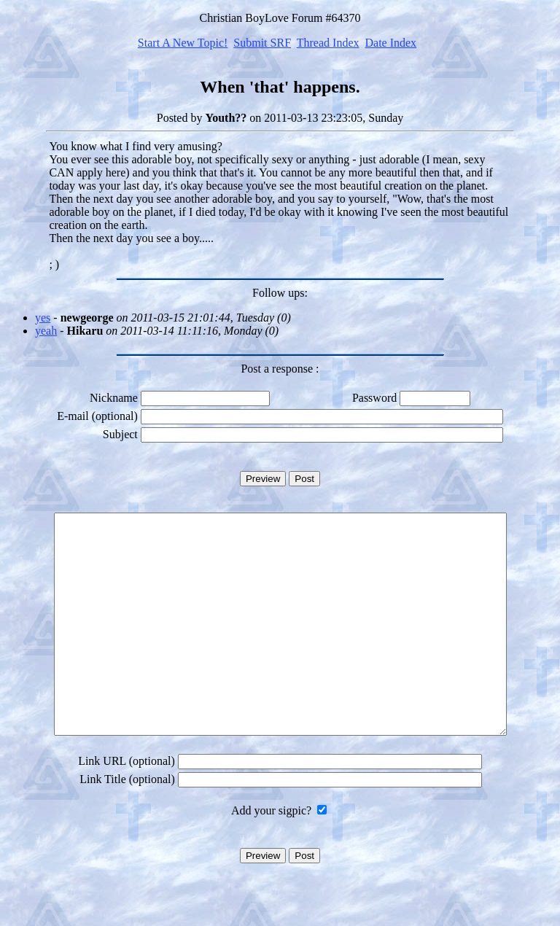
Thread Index (328, 43)
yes (43, 318)
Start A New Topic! (183, 43)
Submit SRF (262, 43)
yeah (46, 331)
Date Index (390, 43)
